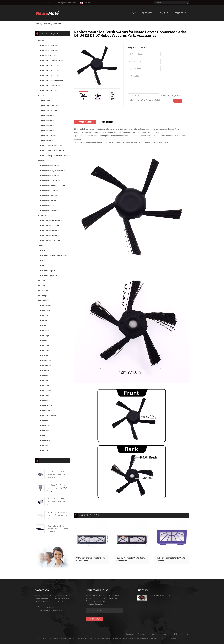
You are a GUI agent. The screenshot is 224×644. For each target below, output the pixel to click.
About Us (163, 13)
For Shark (42, 281)
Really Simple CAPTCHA (138, 100)
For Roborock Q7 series (50, 226)
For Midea (44, 376)
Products (147, 13)
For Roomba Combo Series (51, 61)
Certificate (153, 634)
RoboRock (43, 216)
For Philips (43, 296)
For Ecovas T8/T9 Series (50, 181)
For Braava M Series (48, 56)
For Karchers (45, 306)
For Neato (57, 24)
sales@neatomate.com (68, 3)
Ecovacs (42, 161)
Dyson (41, 96)
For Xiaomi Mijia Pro (48, 271)
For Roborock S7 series (50, 236)
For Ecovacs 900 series (49, 166)
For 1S (43, 261)
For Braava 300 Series (49, 51)
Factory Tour (166, 634)
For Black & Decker (48, 416)
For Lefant (44, 401)
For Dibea (44, 446)
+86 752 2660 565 (46, 3)
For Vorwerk (45, 311)
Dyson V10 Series (47, 131)
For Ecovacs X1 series (49, 191)
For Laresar (45, 426)
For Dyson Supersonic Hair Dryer (54, 156)
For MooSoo (45, 441)
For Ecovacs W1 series (49, 211)
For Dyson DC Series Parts (51, 146)
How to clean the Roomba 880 (160, 595)
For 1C (43, 251)
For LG (43, 436)
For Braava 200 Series (49, 46)
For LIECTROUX (46, 406)
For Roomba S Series (49, 91)
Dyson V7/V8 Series (48, 136)
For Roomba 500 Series (50, 66)
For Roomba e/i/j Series (50, 86)
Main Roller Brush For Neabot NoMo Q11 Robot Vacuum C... (57, 529)
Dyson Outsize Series (49, 111)
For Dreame (43, 291)
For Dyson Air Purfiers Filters (52, 151)
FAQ (176, 634)
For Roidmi (45, 346)
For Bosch (44, 451)
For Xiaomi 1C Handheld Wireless (54, 256)
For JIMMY (44, 356)
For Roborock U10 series (50, 241)
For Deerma (45, 351)
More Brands (44, 301)
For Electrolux (46, 411)
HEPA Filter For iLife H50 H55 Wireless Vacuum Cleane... (57, 502)
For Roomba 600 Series (50, 71)
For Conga (44, 336)
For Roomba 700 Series (50, 76)
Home (133, 13)
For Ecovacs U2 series (49, 196)
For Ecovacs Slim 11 (48, 206)
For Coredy (45, 396)
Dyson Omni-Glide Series (50, 106)
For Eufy (42, 286)
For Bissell (44, 331)
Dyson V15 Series (47, 116)
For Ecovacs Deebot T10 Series (53, 186)
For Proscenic (46, 366)
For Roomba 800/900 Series (52, 81)
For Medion (45, 421)
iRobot (41, 41)
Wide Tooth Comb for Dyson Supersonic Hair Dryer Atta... (56, 474)
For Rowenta (45, 391)
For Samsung (46, 361)
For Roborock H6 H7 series (51, 221)
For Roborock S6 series (50, 231)
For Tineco (44, 371)
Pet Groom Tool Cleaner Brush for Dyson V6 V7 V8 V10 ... (57, 488)
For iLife (43, 321)
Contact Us (180, 13)
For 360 (43, 326)
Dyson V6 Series (47, 141)
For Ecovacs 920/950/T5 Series (53, 171)
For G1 (43, 266)
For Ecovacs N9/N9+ (48, 201)
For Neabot (45, 386)
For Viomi (44, 341)
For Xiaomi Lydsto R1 (49, 276)
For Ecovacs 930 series (49, 176)
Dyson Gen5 (45, 101)
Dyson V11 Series (47, 126)
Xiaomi (41, 246)
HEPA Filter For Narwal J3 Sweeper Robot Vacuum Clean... (57, 515)
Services (184, 634)
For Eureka (45, 431)
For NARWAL (45, 381)
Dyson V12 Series (47, 121)
